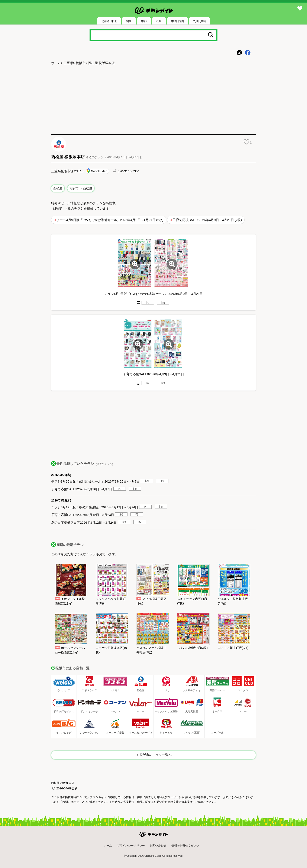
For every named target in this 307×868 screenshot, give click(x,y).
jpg (148, 302)
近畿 (159, 21)
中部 (144, 21)
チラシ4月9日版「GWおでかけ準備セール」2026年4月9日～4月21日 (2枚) (110, 220)
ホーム (56, 63)
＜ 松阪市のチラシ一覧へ (153, 755)
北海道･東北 (109, 21)
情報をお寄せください (185, 846)
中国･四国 (177, 21)
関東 (129, 21)
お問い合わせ (158, 846)
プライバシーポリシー (131, 846)
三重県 (68, 63)
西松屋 (58, 188)
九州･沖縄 (199, 21)
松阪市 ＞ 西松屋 (81, 188)
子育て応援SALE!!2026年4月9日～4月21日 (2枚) (207, 220)
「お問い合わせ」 (71, 802)
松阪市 (81, 63)
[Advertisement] (153, 100)
